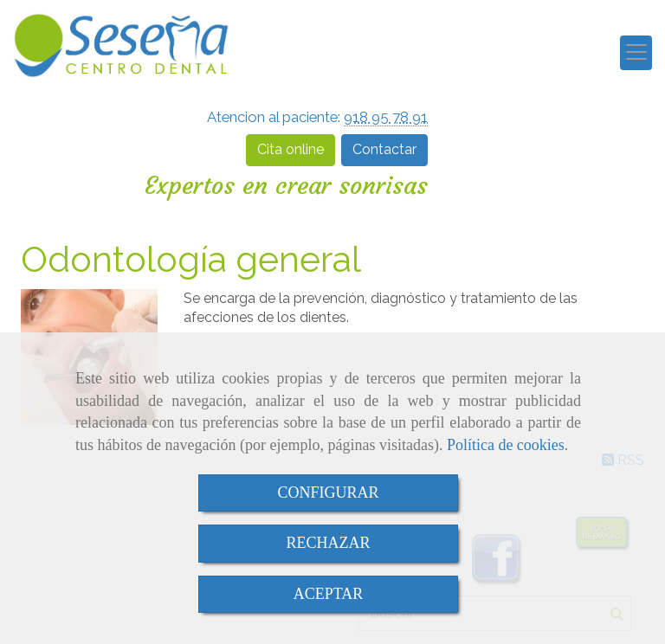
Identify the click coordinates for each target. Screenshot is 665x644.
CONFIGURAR (328, 493)
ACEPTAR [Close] (329, 594)
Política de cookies (506, 445)
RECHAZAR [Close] (328, 543)
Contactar (384, 149)
